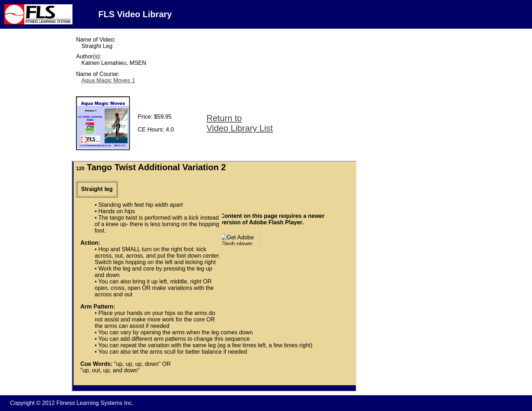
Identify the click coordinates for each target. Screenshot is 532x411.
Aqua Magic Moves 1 (108, 80)
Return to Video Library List (239, 123)
